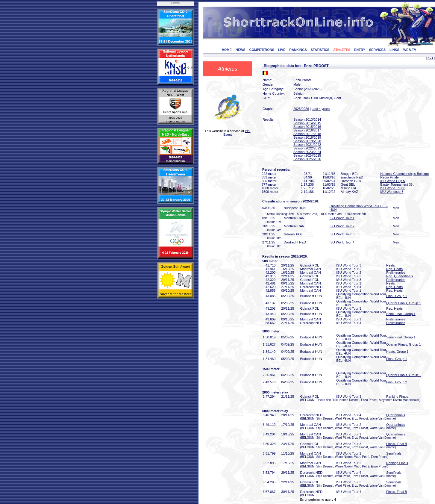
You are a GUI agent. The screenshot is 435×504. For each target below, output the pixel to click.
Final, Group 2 (397, 382)
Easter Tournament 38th (398, 184)
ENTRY (360, 50)
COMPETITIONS (262, 50)
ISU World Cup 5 (392, 181)
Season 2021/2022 (307, 145)
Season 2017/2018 (307, 134)
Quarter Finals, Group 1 (404, 303)
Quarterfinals (396, 415)
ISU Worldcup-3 (392, 192)
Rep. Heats (394, 269)
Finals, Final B (397, 444)
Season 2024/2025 (307, 155)
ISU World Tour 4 (342, 242)
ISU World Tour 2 (342, 226)
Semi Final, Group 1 (401, 314)
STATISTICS (320, 50)
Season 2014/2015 (307, 123)
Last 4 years (321, 109)
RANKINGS (298, 50)
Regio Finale (389, 177)
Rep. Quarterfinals (400, 276)
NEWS (241, 50)
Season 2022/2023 (307, 148)
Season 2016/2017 (307, 130)
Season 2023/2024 (307, 152)
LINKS (394, 50)
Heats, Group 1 (397, 352)
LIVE (282, 50)
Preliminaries (396, 273)
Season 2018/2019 (307, 137)
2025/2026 (301, 109)
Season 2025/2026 (307, 159)
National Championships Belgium (404, 174)
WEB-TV (410, 50)
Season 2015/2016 (307, 127)
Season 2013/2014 (307, 119)
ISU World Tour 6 (393, 188)
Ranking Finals (397, 396)
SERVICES (377, 50)
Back (431, 58)
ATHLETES (342, 50)
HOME (227, 50)
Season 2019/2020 (307, 141)
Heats (391, 265)
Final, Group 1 (397, 296)
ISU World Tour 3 (342, 234)
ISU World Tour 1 (342, 218)
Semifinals (394, 453)
